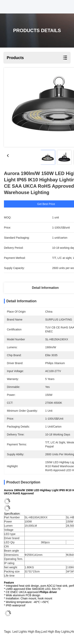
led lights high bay (27, 632)
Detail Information (45, 288)
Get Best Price (50, 204)
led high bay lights (56, 632)
